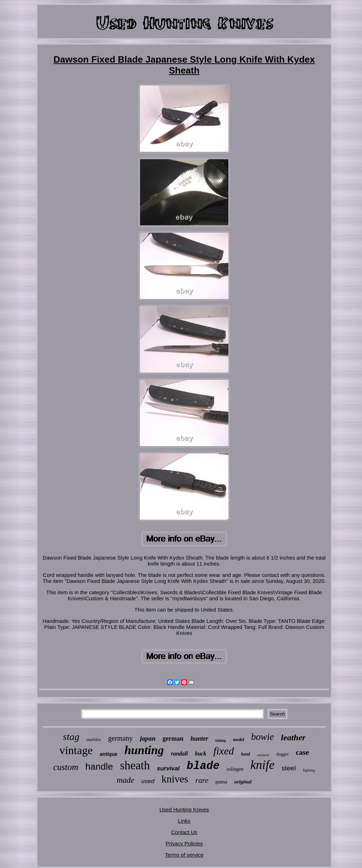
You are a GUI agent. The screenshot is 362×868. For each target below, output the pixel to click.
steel (289, 768)
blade (203, 766)
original (243, 782)
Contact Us (184, 832)
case (302, 752)
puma (221, 782)
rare (202, 780)
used (148, 781)
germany (121, 738)
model (238, 740)
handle (99, 766)
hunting (144, 750)
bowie (262, 737)
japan (148, 738)
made (125, 780)
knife (262, 765)
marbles (94, 739)
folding (221, 740)
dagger (282, 754)
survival (168, 768)
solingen (235, 769)
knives (175, 779)
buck (200, 754)
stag (71, 737)
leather (293, 737)
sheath (135, 765)
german (173, 739)
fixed (223, 751)
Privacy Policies (184, 843)
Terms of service (184, 855)
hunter (199, 739)
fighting (309, 770)
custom (66, 767)
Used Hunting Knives (184, 809)
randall (179, 754)
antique (109, 754)
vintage (76, 750)
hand (246, 754)
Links (184, 821)
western (263, 755)
